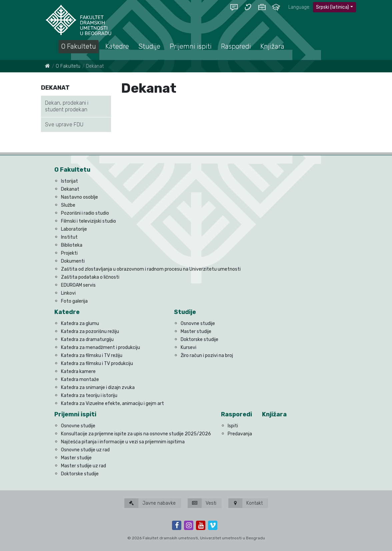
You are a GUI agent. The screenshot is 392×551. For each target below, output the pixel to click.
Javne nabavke (150, 503)
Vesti (202, 503)
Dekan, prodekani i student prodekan (67, 106)
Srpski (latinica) (332, 7)
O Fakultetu (68, 66)
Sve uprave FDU (64, 124)
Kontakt (245, 503)
